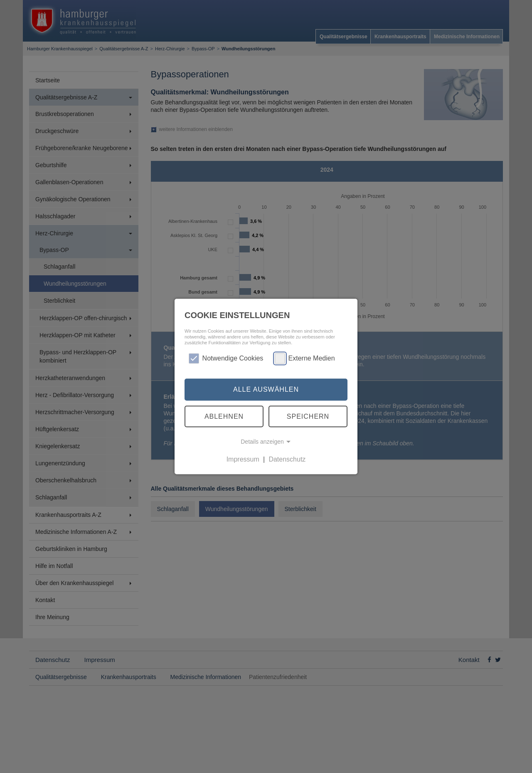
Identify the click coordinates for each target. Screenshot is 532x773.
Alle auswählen (266, 389)
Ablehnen (224, 416)
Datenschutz (287, 459)
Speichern (308, 416)
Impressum (243, 459)
